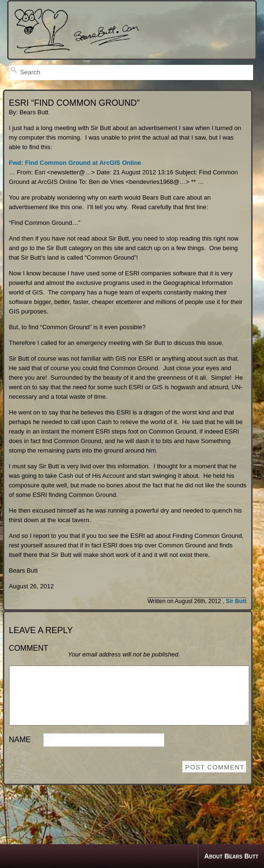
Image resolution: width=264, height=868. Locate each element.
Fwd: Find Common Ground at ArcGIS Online (75, 163)
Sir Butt (236, 601)
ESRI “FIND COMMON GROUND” (74, 103)
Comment (29, 648)
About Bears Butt (231, 856)
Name (20, 751)
